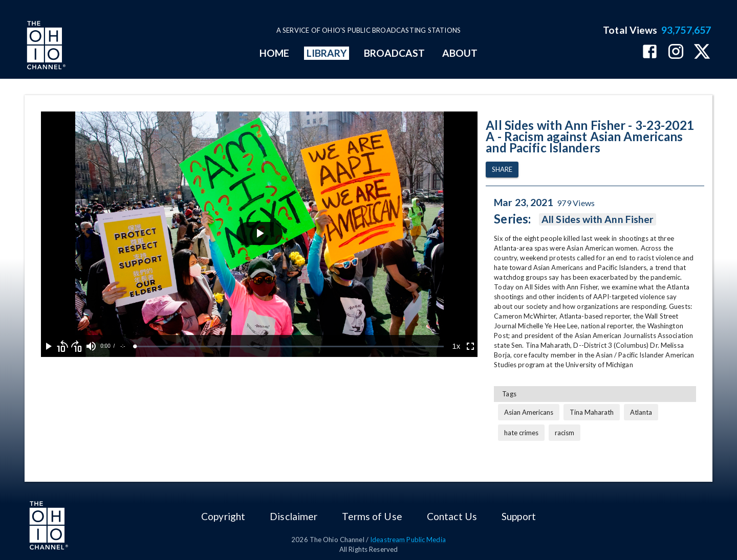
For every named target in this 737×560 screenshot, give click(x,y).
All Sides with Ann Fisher (598, 219)
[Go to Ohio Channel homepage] (45, 47)
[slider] (289, 346)
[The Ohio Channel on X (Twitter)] (702, 52)
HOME (274, 53)
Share (502, 170)
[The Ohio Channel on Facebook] (650, 52)
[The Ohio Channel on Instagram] (676, 52)
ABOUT (460, 53)
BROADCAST (395, 53)
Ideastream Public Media (408, 540)
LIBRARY (327, 53)
